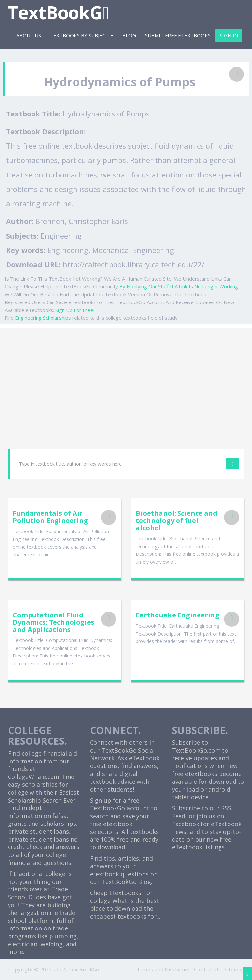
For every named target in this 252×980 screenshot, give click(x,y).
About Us (29, 35)
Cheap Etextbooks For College (121, 897)
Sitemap (234, 970)
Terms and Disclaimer (164, 970)
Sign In (229, 35)
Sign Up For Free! (75, 310)
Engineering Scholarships (43, 318)
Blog (129, 35)
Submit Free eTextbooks (178, 35)
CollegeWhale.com (34, 777)
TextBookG (58, 12)
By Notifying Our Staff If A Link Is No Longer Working (179, 286)
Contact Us (207, 970)
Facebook (186, 824)
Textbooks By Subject (82, 35)
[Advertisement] (126, 374)
